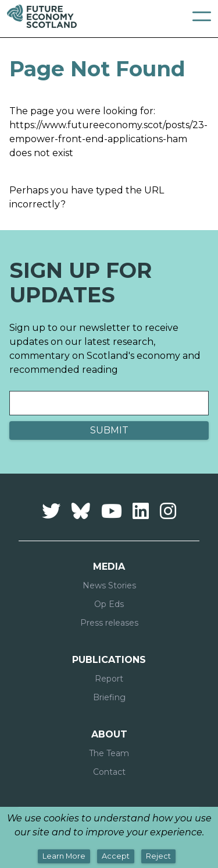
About (109, 734)
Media (109, 567)
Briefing (109, 697)
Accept (116, 856)
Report (109, 679)
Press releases (109, 623)
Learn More (64, 856)
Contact (109, 772)
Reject (158, 856)
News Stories (109, 585)
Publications (109, 660)
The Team (109, 753)
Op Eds (109, 604)
